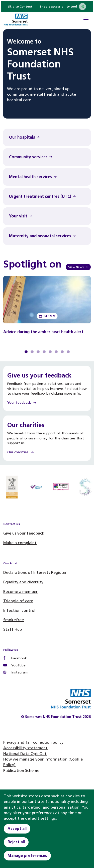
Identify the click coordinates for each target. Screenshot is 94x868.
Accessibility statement (25, 748)
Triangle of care (18, 601)
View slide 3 (38, 352)
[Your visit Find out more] (47, 216)
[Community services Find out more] (47, 157)
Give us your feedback (24, 533)
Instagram (15, 672)
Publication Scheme (21, 770)
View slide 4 (44, 352)
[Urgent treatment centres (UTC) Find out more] (47, 197)
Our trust (10, 563)
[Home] (16, 20)
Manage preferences (27, 856)
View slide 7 (62, 352)
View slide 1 (26, 352)
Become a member (20, 592)
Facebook (15, 658)
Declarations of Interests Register (35, 572)
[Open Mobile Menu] (86, 20)
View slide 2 (32, 352)
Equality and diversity (23, 582)
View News (78, 267)
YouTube (14, 665)
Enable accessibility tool (63, 7)
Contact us (12, 524)
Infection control (19, 610)
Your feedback (22, 403)
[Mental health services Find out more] (47, 177)
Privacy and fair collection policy (33, 742)
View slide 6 (56, 352)
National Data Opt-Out (25, 754)
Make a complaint (20, 543)
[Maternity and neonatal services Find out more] (47, 236)
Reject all (16, 842)
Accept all (17, 829)
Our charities (21, 452)
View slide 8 (68, 352)
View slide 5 (50, 352)
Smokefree (14, 620)
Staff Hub (13, 629)
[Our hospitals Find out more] (47, 137)
